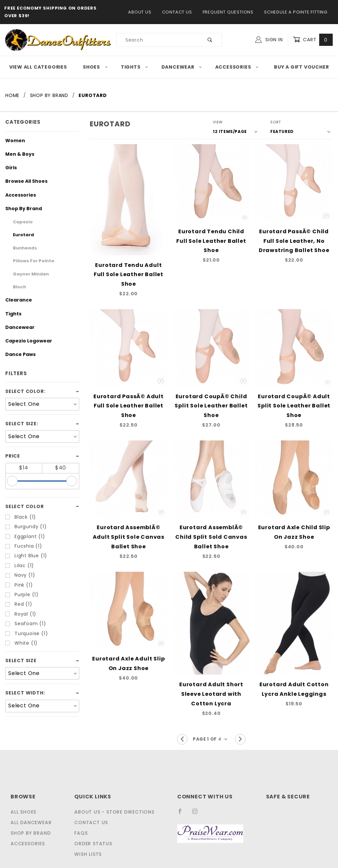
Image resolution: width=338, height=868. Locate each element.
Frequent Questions (228, 12)
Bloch (18, 287)
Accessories (238, 67)
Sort (283, 122)
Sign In (270, 39)
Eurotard (21, 235)
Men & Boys (18, 154)
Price (12, 456)
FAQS (82, 815)
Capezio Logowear (24, 341)
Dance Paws (18, 354)
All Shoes (24, 794)
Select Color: (24, 391)
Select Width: (23, 693)
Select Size (20, 660)
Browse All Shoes (23, 181)
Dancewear (183, 67)
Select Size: (21, 424)
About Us (142, 12)
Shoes (95, 67)
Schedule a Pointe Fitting (295, 12)
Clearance (16, 300)
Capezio (21, 222)
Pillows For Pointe (30, 261)
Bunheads (22, 248)
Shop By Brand (20, 209)
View (229, 122)
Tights (135, 67)
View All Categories (37, 67)
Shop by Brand (30, 815)
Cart (313, 40)
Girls (10, 168)
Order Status (94, 826)
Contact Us (178, 12)
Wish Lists (90, 836)
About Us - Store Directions (113, 794)
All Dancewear (31, 805)
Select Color (23, 506)
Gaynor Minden (27, 274)
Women (13, 141)
